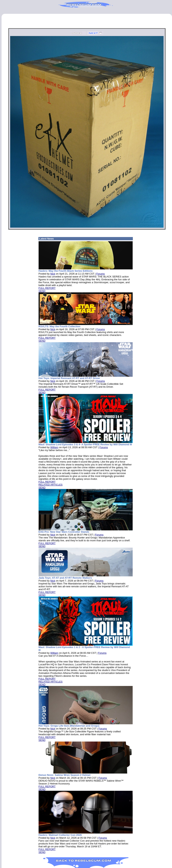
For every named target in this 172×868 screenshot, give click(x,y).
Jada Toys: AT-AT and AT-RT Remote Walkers (65, 578)
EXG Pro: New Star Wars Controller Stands (64, 532)
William (54, 447)
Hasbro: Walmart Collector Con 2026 (60, 835)
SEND (42, 291)
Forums (100, 274)
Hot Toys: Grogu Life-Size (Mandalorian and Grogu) (69, 726)
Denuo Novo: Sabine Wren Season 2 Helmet (65, 775)
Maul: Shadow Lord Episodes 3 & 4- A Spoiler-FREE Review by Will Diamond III (85, 444)
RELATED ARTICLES (51, 485)
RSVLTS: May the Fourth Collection (60, 326)
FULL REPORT (47, 288)
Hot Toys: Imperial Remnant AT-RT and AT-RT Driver (69, 378)
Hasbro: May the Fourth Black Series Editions (66, 271)
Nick (53, 274)
